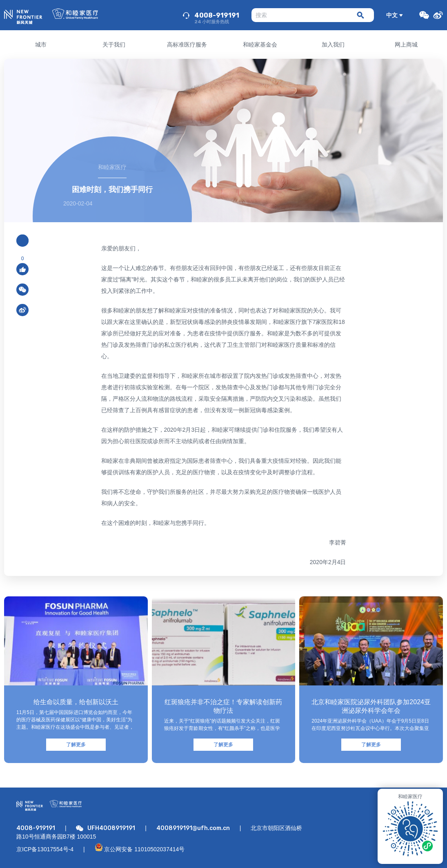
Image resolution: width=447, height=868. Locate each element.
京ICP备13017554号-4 (45, 849)
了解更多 (76, 745)
